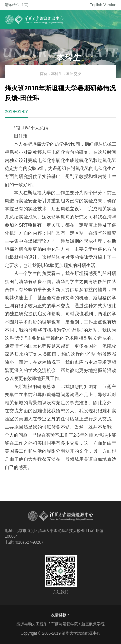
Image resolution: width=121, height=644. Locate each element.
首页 (44, 74)
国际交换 (74, 74)
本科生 (57, 74)
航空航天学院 (93, 624)
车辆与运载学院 (65, 624)
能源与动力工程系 (32, 624)
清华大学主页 (16, 5)
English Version (103, 5)
